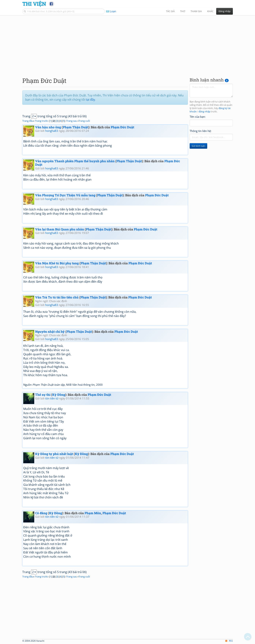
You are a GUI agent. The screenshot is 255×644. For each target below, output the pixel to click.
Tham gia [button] (196, 11)
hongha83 (52, 131)
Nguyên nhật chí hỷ (50, 332)
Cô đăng (41, 513)
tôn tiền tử (52, 398)
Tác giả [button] (170, 11)
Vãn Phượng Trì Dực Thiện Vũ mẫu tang (65, 195)
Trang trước (41, 121)
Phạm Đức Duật (122, 127)
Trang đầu (28, 121)
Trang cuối (84, 121)
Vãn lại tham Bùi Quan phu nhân (60, 229)
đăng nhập (204, 112)
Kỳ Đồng (59, 395)
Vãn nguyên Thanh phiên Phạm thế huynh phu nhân (75, 161)
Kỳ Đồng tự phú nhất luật (54, 454)
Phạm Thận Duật (76, 127)
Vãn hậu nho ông (48, 127)
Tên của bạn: (198, 117)
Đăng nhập (225, 11)
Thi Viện (34, 4)
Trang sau (72, 121)
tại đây (90, 100)
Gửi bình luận (198, 146)
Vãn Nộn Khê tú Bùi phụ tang (57, 263)
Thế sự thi (43, 395)
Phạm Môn (93, 513)
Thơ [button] (183, 11)
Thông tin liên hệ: (201, 131)
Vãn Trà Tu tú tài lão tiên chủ (57, 297)
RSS (229, 641)
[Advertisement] (128, 43)
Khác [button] (210, 11)
